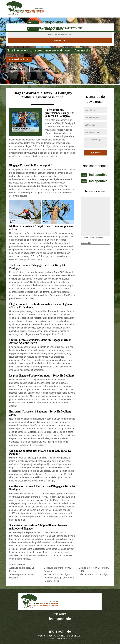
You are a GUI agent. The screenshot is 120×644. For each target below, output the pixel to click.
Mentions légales (60, 639)
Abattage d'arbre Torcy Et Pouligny (21, 569)
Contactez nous (42, 69)
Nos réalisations (18, 59)
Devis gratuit (17, 69)
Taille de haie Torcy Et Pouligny (94, 574)
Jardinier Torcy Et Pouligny (57, 574)
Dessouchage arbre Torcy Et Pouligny (57, 569)
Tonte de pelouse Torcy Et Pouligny (22, 576)
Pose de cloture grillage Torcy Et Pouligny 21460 (59, 579)
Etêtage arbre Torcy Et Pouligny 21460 (94, 569)
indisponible (52, 22)
